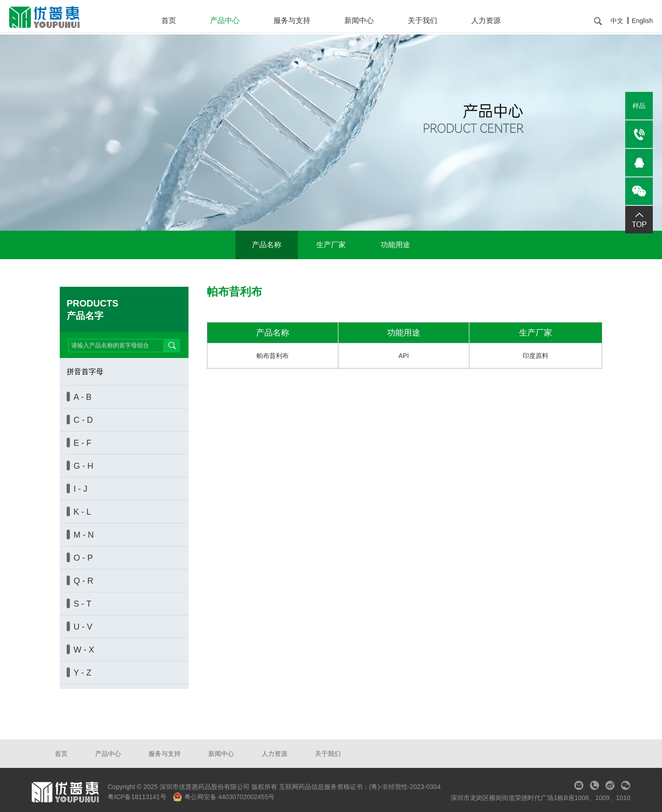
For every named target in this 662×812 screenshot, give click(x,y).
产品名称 (267, 245)
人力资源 (486, 20)
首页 (169, 20)
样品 (639, 106)
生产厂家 (331, 245)
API (404, 356)
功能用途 (395, 245)
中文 (617, 21)
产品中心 (225, 20)
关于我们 (422, 20)
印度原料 (536, 356)
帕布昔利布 (273, 356)
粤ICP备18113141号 (138, 797)
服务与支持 (292, 20)
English (642, 21)
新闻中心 (359, 20)
